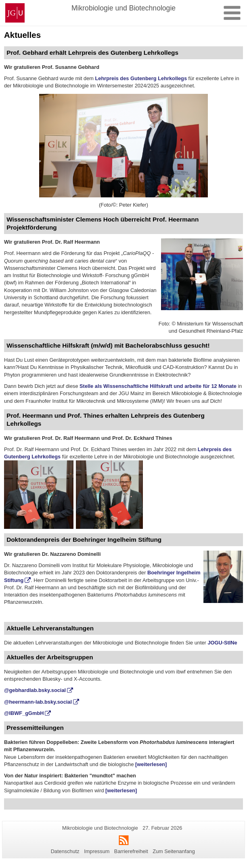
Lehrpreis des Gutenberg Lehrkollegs (141, 78)
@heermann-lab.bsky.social (38, 702)
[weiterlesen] (151, 764)
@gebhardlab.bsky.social (35, 690)
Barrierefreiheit (131, 851)
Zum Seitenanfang (174, 851)
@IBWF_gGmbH (24, 713)
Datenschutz (65, 851)
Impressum (97, 851)
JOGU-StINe (222, 643)
